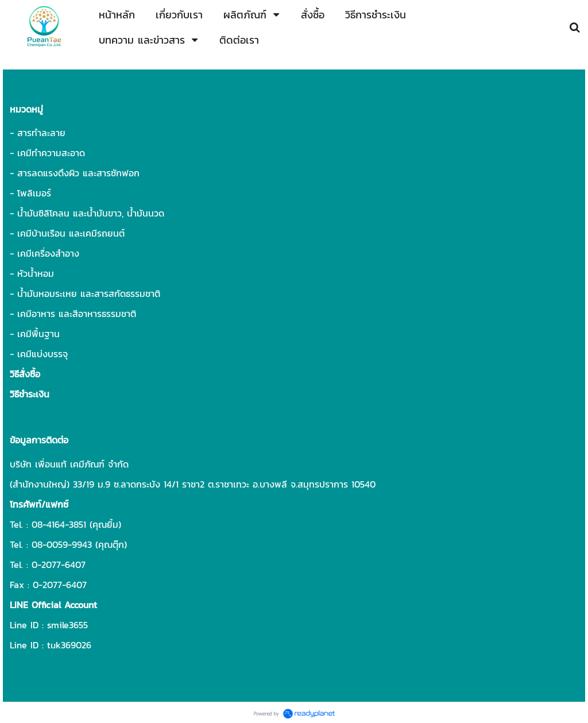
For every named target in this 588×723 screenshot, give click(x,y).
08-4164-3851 (59, 524)
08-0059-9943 (62, 544)
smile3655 (67, 625)
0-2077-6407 (59, 565)
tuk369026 (69, 645)
